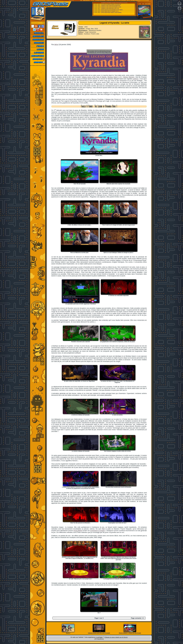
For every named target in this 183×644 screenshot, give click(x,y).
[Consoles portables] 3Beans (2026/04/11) (111, 4)
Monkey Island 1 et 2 (115, 77)
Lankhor (135, 79)
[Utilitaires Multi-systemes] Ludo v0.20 (110, 8)
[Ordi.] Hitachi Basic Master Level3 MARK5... (112, 13)
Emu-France (124, 3)
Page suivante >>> (138, 618)
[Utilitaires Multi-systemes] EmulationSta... (111, 6)
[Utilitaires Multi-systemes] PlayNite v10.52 (111, 7)
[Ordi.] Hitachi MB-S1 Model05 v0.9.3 (110, 11)
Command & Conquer (97, 531)
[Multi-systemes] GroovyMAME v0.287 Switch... (112, 10)
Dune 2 (70, 82)
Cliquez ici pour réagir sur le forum (116, 637)
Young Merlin (78, 531)
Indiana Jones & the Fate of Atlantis (94, 77)
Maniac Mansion (129, 77)
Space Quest (76, 79)
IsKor (56, 44)
